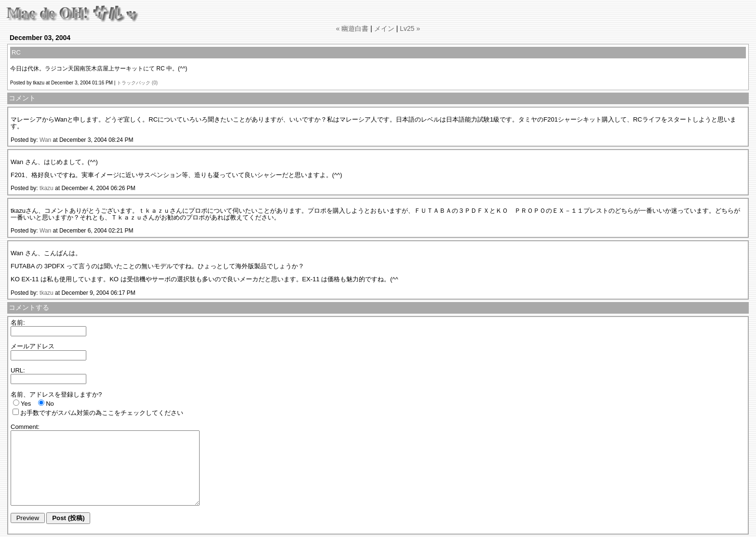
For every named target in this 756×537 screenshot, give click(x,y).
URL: (18, 370)
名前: (18, 323)
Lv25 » (410, 28)
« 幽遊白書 (352, 28)
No (50, 404)
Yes (26, 404)
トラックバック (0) (137, 83)
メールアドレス (33, 346)
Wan (45, 140)
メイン (384, 28)
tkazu (47, 188)
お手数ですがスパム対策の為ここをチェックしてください (102, 413)
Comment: (25, 427)
